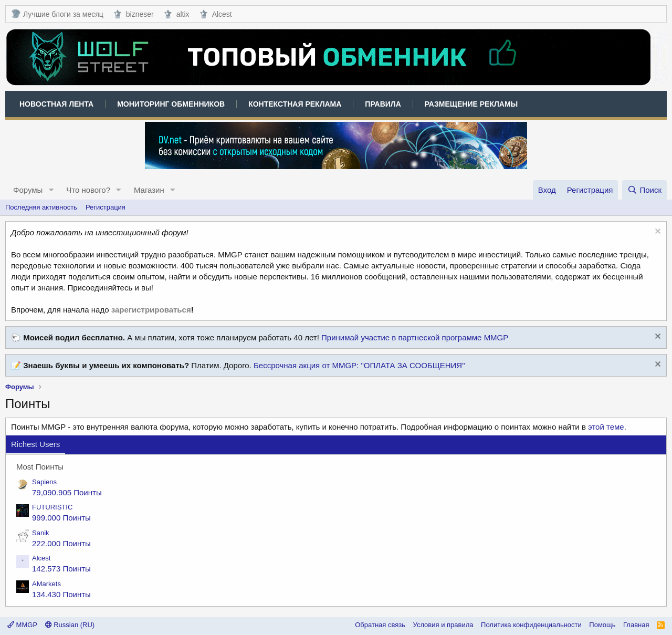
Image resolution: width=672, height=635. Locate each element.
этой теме (606, 427)
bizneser (134, 14)
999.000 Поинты (61, 518)
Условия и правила (443, 625)
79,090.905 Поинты (67, 492)
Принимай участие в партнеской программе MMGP (415, 337)
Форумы (28, 190)
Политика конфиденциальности (531, 625)
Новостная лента (56, 104)
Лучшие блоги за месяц (57, 14)
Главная (636, 625)
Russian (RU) (70, 625)
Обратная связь (380, 625)
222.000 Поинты (61, 543)
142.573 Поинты (61, 569)
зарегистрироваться (151, 310)
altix (177, 14)
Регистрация (106, 207)
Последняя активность (41, 207)
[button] (51, 190)
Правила (383, 104)
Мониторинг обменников (171, 104)
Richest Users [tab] (35, 444)
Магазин (149, 190)
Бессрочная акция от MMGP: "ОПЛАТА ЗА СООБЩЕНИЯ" (359, 365)
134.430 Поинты (61, 594)
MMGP (22, 625)
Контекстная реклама (295, 104)
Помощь (602, 625)
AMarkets (46, 584)
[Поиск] (644, 190)
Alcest (216, 14)
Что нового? (88, 190)
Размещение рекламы (471, 104)
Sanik (41, 533)
